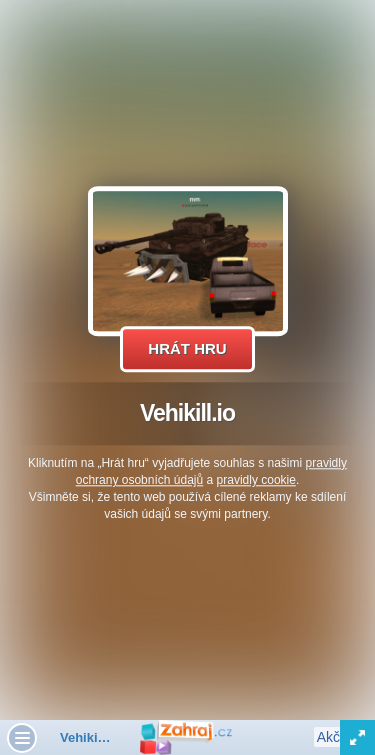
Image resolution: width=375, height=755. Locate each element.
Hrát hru (187, 348)
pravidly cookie (256, 480)
